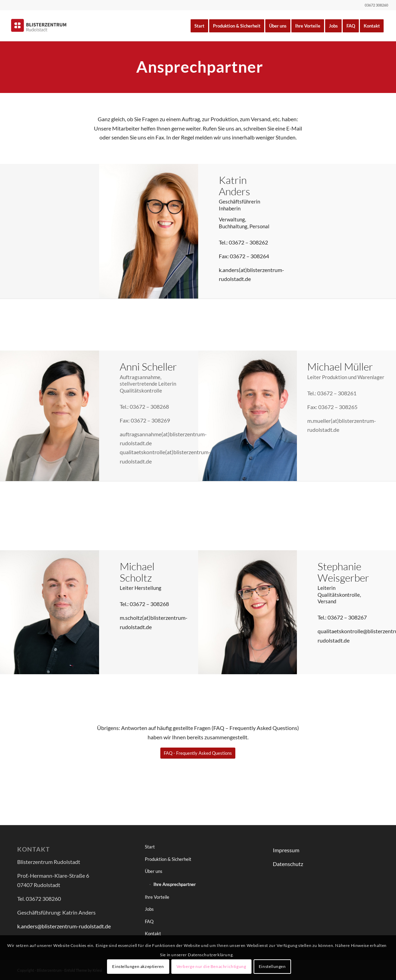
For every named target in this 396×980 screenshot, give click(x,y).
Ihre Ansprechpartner (175, 884)
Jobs (149, 909)
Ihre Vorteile (157, 897)
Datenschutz (288, 864)
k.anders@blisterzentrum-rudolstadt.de (64, 926)
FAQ (149, 921)
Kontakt (153, 934)
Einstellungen (272, 966)
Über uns (154, 871)
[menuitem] (199, 26)
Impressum (286, 850)
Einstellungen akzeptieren (138, 966)
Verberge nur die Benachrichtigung (211, 966)
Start (150, 847)
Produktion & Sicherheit (168, 859)
